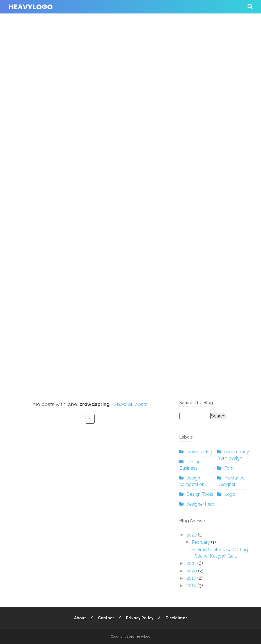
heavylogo (31, 7)
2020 (192, 571)
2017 (192, 578)
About (80, 618)
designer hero (200, 504)
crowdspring (199, 452)
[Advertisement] (130, 85)
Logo (230, 494)
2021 (192, 563)
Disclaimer (176, 618)
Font (229, 468)
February (201, 542)
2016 (192, 585)
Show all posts (131, 404)
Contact (106, 618)
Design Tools (200, 494)
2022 (192, 535)
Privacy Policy (140, 618)
